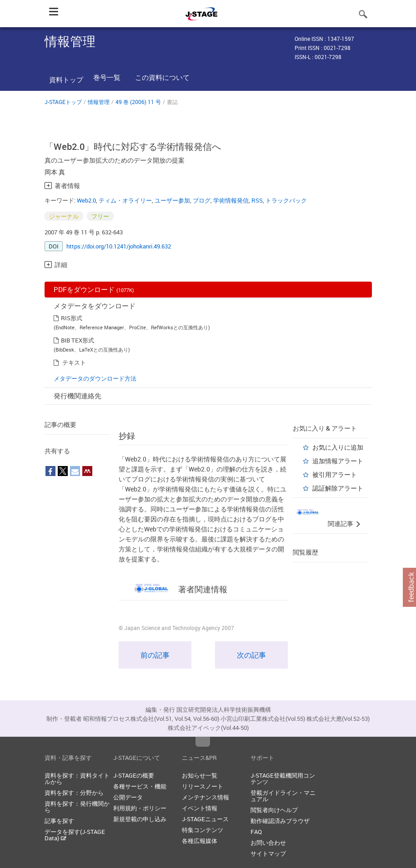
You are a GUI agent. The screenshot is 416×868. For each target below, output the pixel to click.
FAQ (256, 832)
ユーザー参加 (172, 200)
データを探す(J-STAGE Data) (75, 835)
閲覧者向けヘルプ (274, 810)
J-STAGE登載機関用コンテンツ (283, 779)
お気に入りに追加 (338, 447)
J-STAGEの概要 (134, 775)
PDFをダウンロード (94, 289)
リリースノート (203, 786)
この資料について (162, 77)
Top (203, 742)
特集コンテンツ (203, 830)
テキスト (74, 362)
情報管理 (99, 102)
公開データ (128, 797)
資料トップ (66, 79)
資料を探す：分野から (74, 793)
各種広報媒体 (200, 841)
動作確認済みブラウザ (280, 821)
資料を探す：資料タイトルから (77, 779)
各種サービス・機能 (140, 786)
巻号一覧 (107, 77)
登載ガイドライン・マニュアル (283, 796)
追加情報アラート (338, 461)
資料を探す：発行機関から (77, 807)
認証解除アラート (338, 488)
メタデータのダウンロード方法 (95, 378)
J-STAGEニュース (205, 819)
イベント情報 (200, 808)
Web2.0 (86, 200)
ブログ (202, 200)
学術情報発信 (231, 200)
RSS (257, 200)
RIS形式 (72, 318)
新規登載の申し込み (140, 819)
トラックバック (286, 200)
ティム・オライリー (125, 200)
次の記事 (251, 655)
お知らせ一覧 (200, 775)
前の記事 (155, 655)
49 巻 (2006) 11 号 (138, 102)
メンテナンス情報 (205, 797)
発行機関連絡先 (78, 396)
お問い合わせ (268, 843)
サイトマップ (268, 853)
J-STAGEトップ (63, 102)
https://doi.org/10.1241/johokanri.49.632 (119, 246)
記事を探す (59, 821)
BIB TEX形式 (78, 340)
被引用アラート (335, 474)
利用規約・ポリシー (140, 808)
